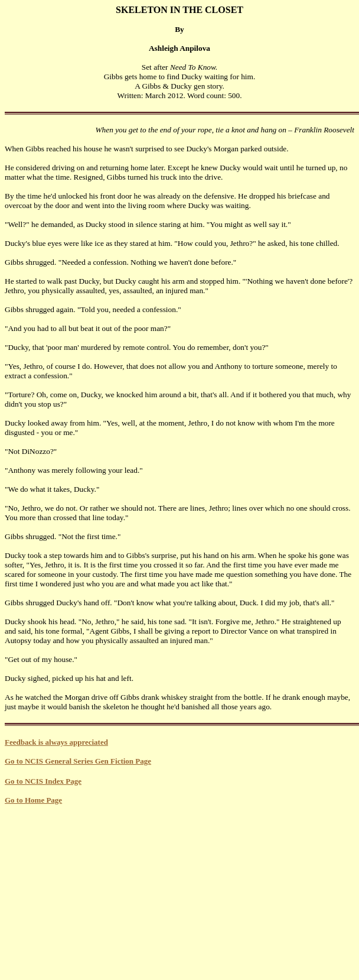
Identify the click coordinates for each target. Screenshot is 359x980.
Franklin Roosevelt (324, 130)
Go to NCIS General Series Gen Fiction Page (78, 761)
